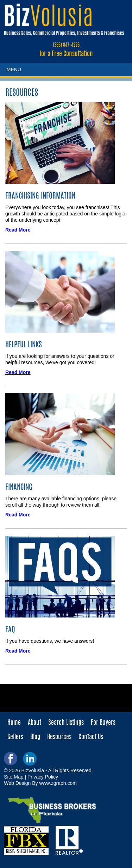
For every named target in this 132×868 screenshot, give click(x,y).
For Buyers (103, 723)
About (34, 723)
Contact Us (91, 737)
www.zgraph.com (58, 783)
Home (14, 723)
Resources (59, 737)
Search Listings (66, 723)
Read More (18, 230)
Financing (19, 488)
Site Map (14, 777)
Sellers (15, 737)
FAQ (10, 630)
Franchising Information (40, 196)
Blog (35, 737)
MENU (14, 69)
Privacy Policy (43, 777)
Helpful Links (24, 345)
